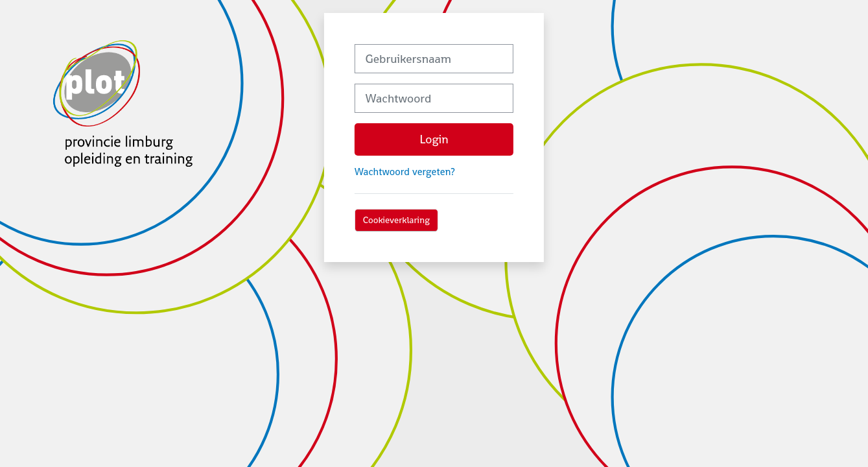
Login (434, 139)
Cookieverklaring (396, 220)
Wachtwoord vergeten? (405, 172)
